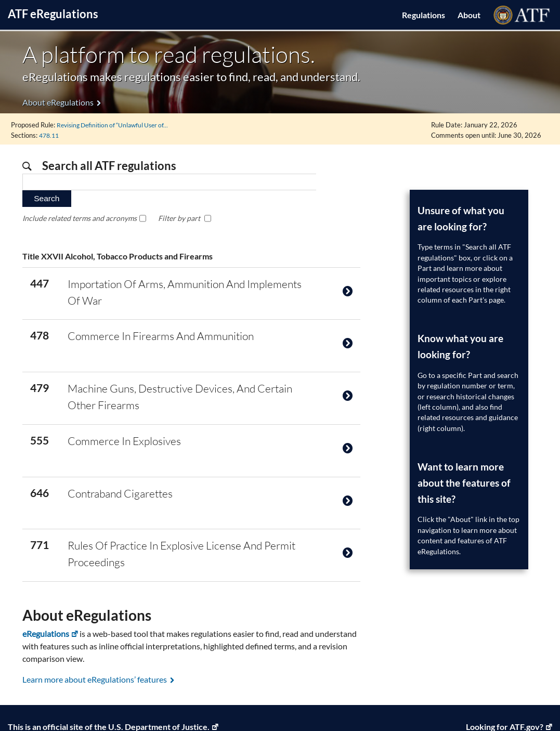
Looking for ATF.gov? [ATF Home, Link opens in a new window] (505, 696)
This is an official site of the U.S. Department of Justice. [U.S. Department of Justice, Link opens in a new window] (109, 696)
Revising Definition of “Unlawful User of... (117, 124)
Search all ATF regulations (108, 165)
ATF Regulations (53, 14)
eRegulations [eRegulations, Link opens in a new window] (46, 604)
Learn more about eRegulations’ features (95, 650)
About (469, 15)
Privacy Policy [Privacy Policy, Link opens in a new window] (27, 710)
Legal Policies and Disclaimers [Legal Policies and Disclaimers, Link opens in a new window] (112, 710)
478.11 (50, 135)
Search (338, 181)
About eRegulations (58, 102)
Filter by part (179, 201)
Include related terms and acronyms (80, 201)
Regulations (424, 15)
